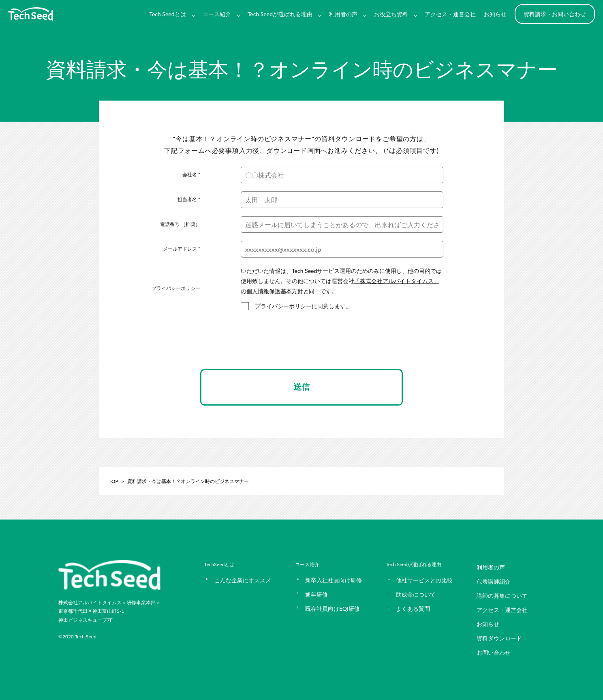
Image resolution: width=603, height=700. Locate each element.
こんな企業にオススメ (243, 580)
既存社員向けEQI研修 (333, 609)
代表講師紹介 (494, 581)
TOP (113, 481)
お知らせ (495, 14)
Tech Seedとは (167, 14)
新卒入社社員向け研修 (334, 580)
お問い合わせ (494, 652)
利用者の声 (343, 14)
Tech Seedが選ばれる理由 (280, 14)
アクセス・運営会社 (450, 14)
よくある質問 (413, 609)
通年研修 (316, 594)
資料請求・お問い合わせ (555, 14)
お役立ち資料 (391, 14)
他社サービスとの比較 (424, 580)
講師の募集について (502, 596)
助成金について (416, 594)
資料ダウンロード (499, 638)
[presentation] (301, 347)
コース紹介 (217, 14)
